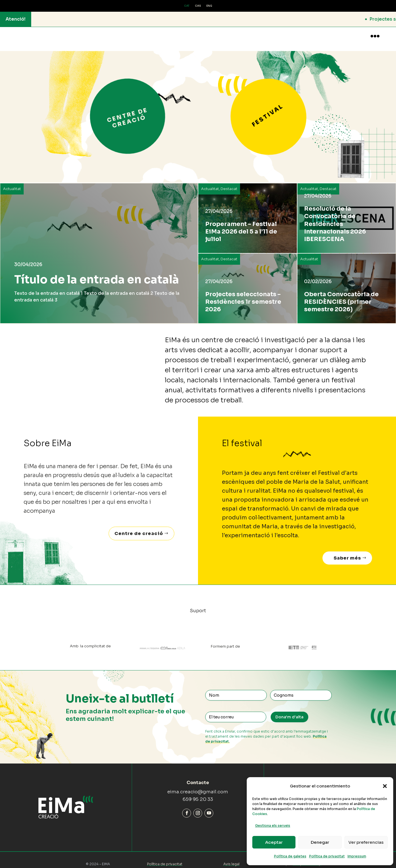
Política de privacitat (327, 856)
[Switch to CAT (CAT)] (187, 6)
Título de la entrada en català (97, 274)
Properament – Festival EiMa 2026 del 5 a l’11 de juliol (241, 226)
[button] (385, 786)
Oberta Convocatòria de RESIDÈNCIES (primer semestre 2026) (341, 296)
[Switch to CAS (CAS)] (198, 6)
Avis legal (231, 858)
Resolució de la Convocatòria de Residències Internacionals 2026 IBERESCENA (335, 218)
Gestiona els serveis (273, 826)
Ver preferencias (366, 842)
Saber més (347, 552)
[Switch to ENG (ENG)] (209, 6)
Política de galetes (290, 856)
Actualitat (12, 183)
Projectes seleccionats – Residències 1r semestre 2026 (243, 296)
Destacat (229, 183)
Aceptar (274, 842)
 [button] (375, 36)
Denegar (320, 842)
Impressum (357, 856)
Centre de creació (139, 528)
